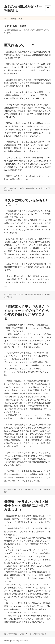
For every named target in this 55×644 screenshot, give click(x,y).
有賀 (23, 634)
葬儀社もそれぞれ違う (36, 188)
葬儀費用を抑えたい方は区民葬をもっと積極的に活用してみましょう (26, 505)
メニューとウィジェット (48, 11)
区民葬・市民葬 (41, 634)
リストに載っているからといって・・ (27, 202)
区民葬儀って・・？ (19, 45)
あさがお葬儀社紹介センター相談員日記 (23, 8)
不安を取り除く (33, 489)
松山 (22, 489)
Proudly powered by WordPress (16, 641)
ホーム (7, 19)
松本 (23, 188)
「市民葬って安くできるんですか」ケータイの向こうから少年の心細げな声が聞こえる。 (27, 312)
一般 (30, 634)
